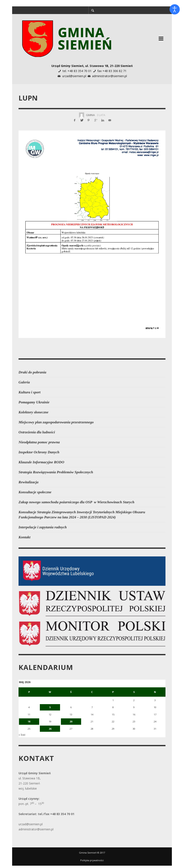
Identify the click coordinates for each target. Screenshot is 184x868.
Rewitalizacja (29, 482)
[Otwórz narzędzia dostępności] (175, 9)
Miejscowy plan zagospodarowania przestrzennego (56, 422)
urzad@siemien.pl (74, 76)
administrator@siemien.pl (109, 76)
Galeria (24, 382)
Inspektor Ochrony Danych (39, 452)
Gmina (90, 115)
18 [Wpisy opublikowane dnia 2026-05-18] (29, 719)
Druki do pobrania (32, 372)
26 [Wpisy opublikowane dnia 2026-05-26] (51, 725)
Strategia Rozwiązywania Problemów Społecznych (56, 472)
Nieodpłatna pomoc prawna (39, 442)
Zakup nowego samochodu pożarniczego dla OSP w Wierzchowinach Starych (76, 502)
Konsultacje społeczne (35, 492)
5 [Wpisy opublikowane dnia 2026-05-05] (51, 706)
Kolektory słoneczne (33, 412)
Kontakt (24, 537)
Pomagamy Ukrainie (34, 402)
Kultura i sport (29, 392)
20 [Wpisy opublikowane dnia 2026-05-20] (74, 719)
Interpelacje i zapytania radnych (43, 527)
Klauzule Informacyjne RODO (41, 462)
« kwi (22, 731)
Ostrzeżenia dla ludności (37, 432)
